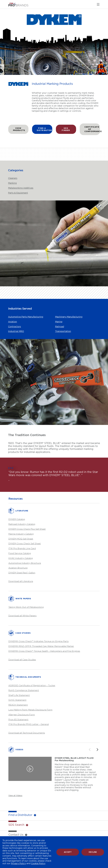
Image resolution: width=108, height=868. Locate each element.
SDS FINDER (66, 129)
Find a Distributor (20, 815)
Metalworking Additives (21, 188)
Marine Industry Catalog (21, 534)
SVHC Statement (17, 700)
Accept (68, 852)
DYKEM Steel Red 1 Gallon (22, 573)
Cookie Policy (38, 864)
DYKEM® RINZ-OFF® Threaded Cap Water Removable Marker (41, 646)
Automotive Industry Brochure (25, 563)
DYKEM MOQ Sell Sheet (21, 539)
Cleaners (13, 178)
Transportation (63, 331)
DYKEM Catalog (17, 519)
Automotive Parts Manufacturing (26, 317)
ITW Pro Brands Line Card (22, 548)
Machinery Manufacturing (69, 317)
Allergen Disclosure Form (22, 715)
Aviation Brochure (18, 568)
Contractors (15, 327)
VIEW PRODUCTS (19, 129)
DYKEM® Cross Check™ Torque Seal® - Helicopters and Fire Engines (44, 651)
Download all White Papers (22, 616)
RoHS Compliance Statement (24, 690)
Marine (59, 322)
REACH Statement (18, 705)
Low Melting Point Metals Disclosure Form (30, 710)
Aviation (13, 322)
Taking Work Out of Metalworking (26, 607)
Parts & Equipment (18, 193)
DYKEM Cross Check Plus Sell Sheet (27, 529)
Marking (12, 183)
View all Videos (15, 796)
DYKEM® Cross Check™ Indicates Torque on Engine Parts (38, 641)
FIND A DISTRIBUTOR (44, 129)
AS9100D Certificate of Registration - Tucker (32, 685)
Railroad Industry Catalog (22, 524)
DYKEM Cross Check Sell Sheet (25, 543)
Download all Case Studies (22, 660)
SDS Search (16, 825)
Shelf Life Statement (19, 695)
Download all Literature (21, 581)
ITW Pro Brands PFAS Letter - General (29, 724)
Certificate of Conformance (92, 129)
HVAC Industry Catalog (21, 558)
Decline (93, 852)
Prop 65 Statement (18, 719)
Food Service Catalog (20, 553)
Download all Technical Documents (27, 733)
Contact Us (16, 835)
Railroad (60, 327)
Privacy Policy (18, 864)
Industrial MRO (16, 331)
